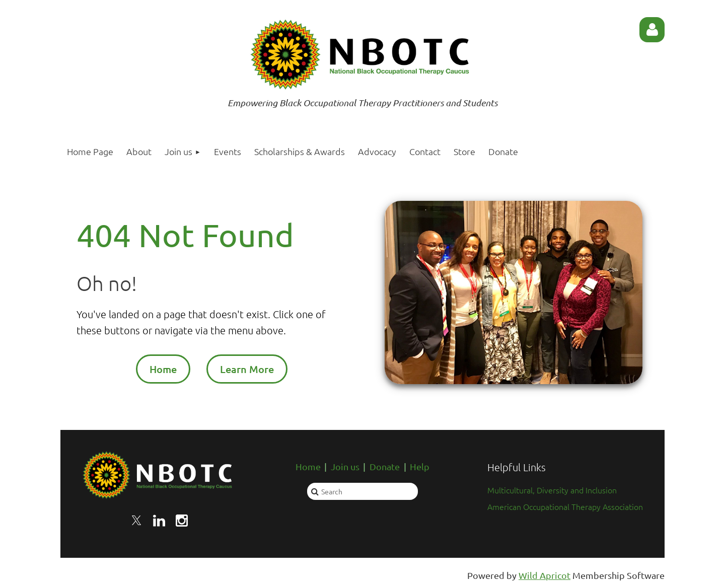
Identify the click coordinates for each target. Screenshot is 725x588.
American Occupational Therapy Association (565, 506)
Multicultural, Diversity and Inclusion (552, 490)
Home (163, 369)
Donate (385, 466)
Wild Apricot (545, 575)
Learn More (247, 369)
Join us (345, 466)
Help (420, 466)
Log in (652, 30)
